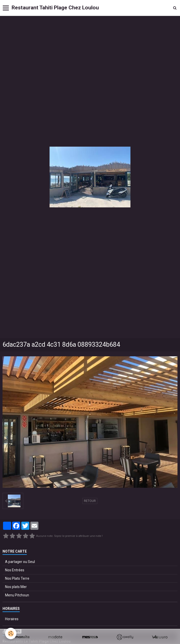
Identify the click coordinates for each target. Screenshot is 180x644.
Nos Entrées (15, 570)
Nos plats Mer (16, 587)
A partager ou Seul (20, 562)
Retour (90, 501)
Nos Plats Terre (17, 578)
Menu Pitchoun (17, 595)
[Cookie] (11, 633)
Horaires (12, 619)
